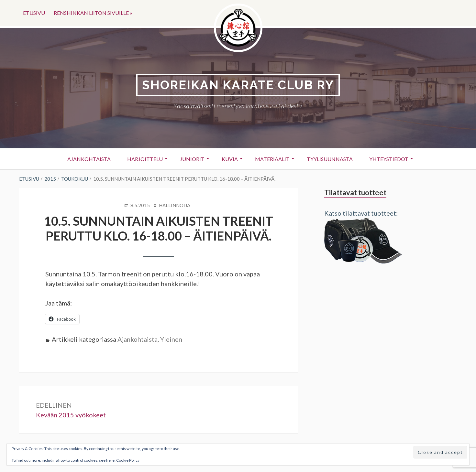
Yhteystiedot (389, 159)
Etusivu (34, 13)
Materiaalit (272, 159)
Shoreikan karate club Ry (238, 85)
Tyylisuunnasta (330, 159)
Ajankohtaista (89, 159)
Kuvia (230, 159)
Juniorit (192, 159)
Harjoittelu (145, 159)
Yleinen (171, 339)
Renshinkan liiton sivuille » (93, 13)
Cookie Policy (128, 460)
